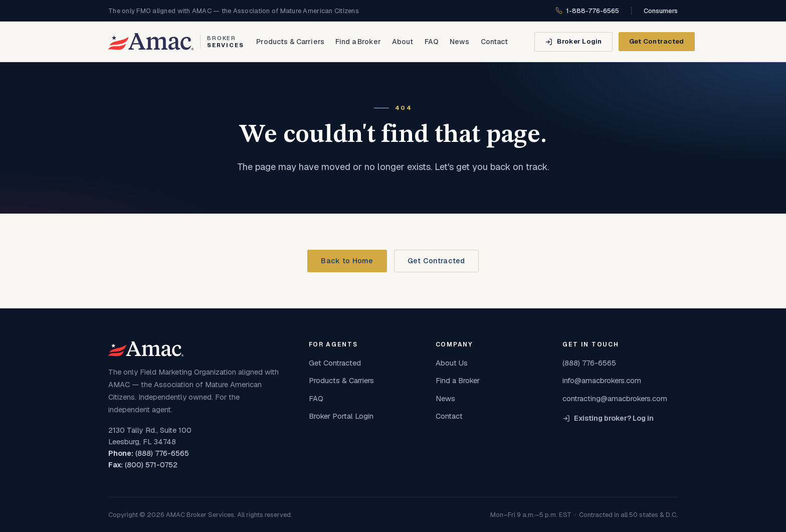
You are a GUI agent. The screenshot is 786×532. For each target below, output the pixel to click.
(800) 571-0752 (151, 465)
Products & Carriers (290, 42)
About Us (452, 363)
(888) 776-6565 (162, 453)
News (460, 42)
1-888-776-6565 (587, 11)
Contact (495, 42)
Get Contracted (657, 41)
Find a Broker (358, 42)
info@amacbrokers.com (602, 380)
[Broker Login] (573, 42)
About (403, 42)
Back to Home (347, 261)
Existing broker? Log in (608, 418)
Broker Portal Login (341, 416)
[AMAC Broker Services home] (176, 42)
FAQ (432, 42)
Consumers (661, 11)
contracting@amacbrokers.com (615, 398)
